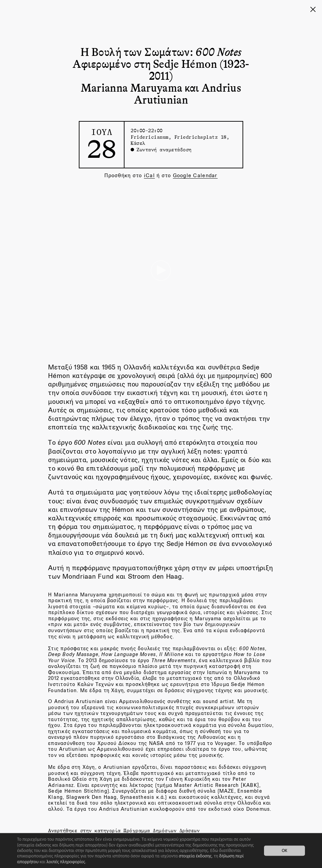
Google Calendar (195, 175)
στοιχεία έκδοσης (195, 856)
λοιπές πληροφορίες (66, 862)
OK (284, 850)
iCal (149, 175)
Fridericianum (150, 137)
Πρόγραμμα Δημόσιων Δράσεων (162, 830)
